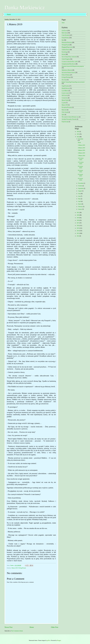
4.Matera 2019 (81, 148)
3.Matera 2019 (81, 150)
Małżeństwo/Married (67, 70)
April (80, 201)
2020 (78, 215)
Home (32, 627)
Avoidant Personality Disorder (69, 119)
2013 (78, 233)
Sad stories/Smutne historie (68, 73)
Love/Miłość (65, 91)
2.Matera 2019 (81, 153)
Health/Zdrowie (66, 88)
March (80, 204)
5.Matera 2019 (81, 145)
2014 (78, 231)
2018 (78, 220)
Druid (79, 143)
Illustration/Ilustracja (67, 42)
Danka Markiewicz (25, 8)
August (80, 191)
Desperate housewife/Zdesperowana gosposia (73, 66)
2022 (78, 137)
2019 (78, 218)
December (81, 139)
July (79, 194)
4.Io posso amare (80, 179)
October (80, 186)
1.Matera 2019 (81, 156)
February (81, 207)
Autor (9, 14)
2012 (78, 236)
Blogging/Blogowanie (67, 47)
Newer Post (9, 627)
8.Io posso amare (80, 171)
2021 (78, 213)
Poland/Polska (65, 38)
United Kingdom (66, 59)
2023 (78, 134)
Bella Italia (64, 33)
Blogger (59, 640)
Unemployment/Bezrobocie (68, 64)
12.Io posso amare (81, 163)
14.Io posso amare (81, 159)
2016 (78, 226)
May (79, 199)
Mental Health (65, 100)
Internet (64, 54)
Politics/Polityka (66, 75)
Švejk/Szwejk (65, 122)
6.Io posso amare (80, 175)
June (79, 196)
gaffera (49, 640)
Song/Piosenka (65, 86)
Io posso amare (65, 93)
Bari (63, 40)
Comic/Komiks (65, 35)
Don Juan (64, 80)
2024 (78, 132)
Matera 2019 (15, 568)
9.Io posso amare (80, 167)
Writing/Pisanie (22, 568)
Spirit (63, 115)
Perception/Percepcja (67, 107)
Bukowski (64, 110)
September (81, 188)
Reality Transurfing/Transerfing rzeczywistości (73, 82)
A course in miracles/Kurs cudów (70, 62)
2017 (78, 223)
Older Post (55, 627)
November (81, 183)
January (80, 209)
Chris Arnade (65, 112)
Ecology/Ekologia (66, 77)
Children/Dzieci (66, 50)
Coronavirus (65, 98)
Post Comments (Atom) (17, 631)
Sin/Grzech (64, 95)
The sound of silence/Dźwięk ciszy (70, 117)
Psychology (65, 52)
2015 (78, 228)
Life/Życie (64, 30)
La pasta (64, 103)
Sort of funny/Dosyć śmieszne (69, 57)
